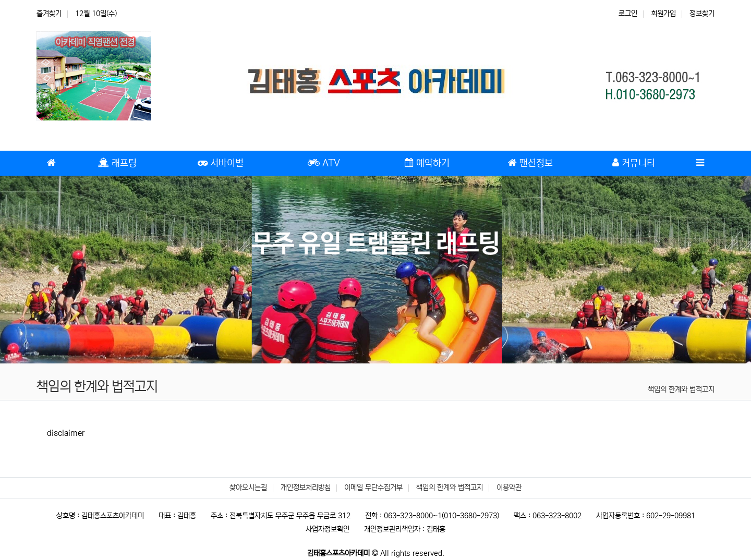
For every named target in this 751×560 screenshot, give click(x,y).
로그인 (628, 14)
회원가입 (663, 14)
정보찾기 (702, 14)
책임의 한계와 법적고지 (681, 389)
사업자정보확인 (328, 529)
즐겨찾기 (49, 14)
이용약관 (509, 488)
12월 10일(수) (96, 14)
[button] (56, 270)
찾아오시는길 (248, 488)
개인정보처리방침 (306, 488)
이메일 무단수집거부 (373, 488)
